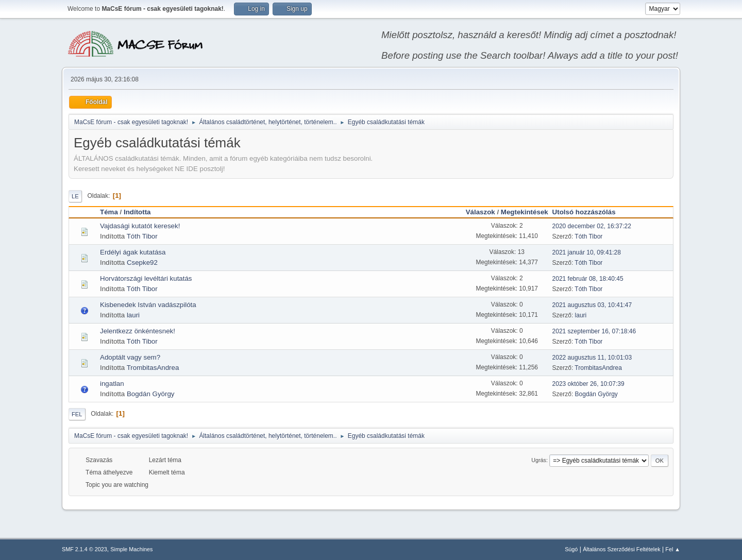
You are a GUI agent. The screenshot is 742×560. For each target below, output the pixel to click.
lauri (133, 315)
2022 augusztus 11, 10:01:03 (592, 358)
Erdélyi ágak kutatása (133, 252)
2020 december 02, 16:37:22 (592, 226)
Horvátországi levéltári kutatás (146, 278)
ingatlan (112, 384)
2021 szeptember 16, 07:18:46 (594, 331)
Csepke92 (142, 262)
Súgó (571, 549)
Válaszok (480, 212)
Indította (137, 212)
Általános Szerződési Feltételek (621, 549)
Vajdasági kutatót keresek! (140, 226)
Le (75, 196)
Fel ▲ (673, 549)
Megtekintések (525, 212)
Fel (77, 414)
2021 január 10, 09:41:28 (587, 252)
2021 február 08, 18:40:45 (588, 279)
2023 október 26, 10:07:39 (588, 384)
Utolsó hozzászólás (589, 212)
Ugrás (539, 460)
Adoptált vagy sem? (130, 357)
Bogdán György (151, 394)
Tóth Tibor (142, 236)
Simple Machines (131, 549)
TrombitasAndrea (153, 368)
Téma (109, 212)
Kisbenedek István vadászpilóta (148, 305)
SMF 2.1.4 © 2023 (85, 549)
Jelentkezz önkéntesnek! (138, 331)
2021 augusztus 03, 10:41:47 (592, 305)
